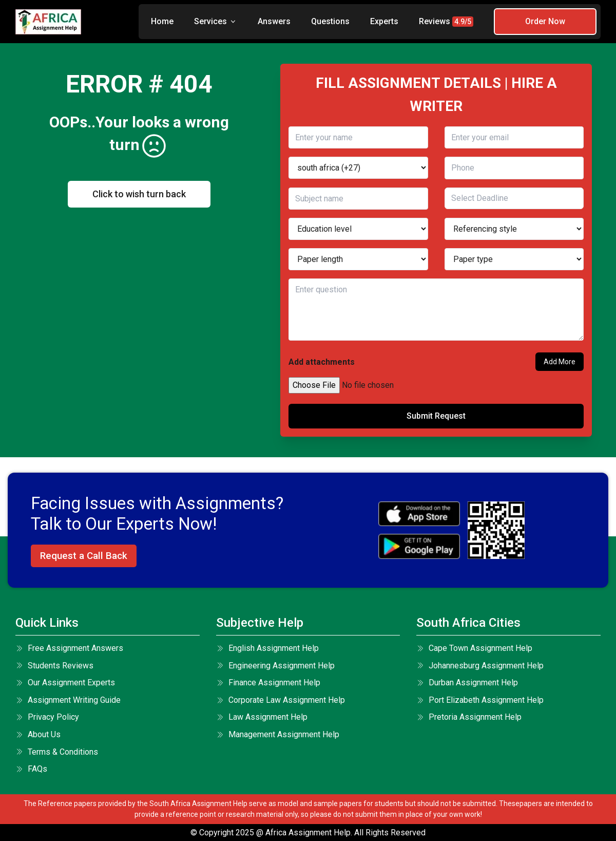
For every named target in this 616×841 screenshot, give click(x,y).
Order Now (545, 21)
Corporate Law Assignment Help (281, 700)
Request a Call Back (84, 556)
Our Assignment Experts (65, 683)
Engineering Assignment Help (275, 666)
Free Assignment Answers (69, 648)
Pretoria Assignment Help (469, 717)
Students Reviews (54, 666)
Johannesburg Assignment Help (480, 666)
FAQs (31, 769)
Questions (330, 21)
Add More (560, 362)
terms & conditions (57, 752)
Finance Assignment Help (268, 683)
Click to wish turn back (139, 194)
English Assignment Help (267, 648)
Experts (384, 21)
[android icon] (419, 546)
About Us (38, 734)
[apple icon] (419, 514)
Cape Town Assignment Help (474, 648)
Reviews (446, 22)
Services (216, 21)
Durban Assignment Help (467, 683)
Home (162, 21)
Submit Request (436, 416)
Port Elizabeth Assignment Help (480, 700)
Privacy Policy (47, 717)
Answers (274, 21)
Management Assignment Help (278, 734)
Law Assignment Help (262, 717)
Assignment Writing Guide (68, 700)
